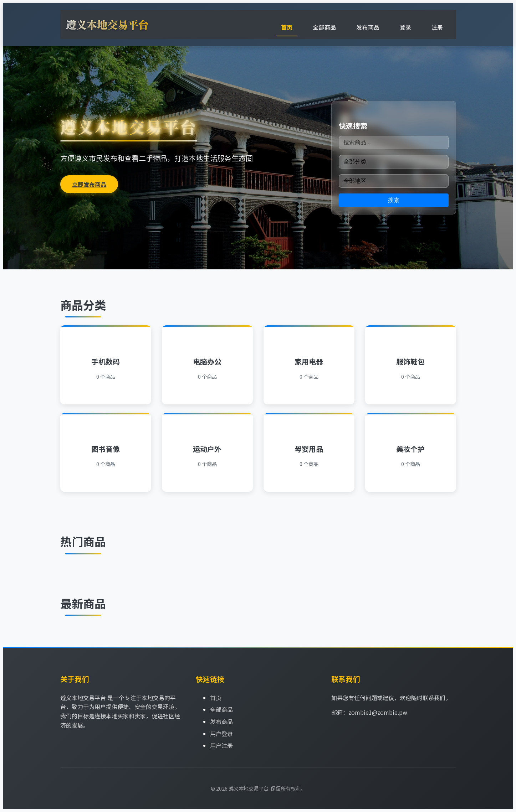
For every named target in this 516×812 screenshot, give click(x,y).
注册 (437, 27)
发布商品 (368, 27)
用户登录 (221, 734)
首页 (287, 27)
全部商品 (325, 27)
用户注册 (221, 745)
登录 (406, 27)
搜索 (394, 200)
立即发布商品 (89, 184)
